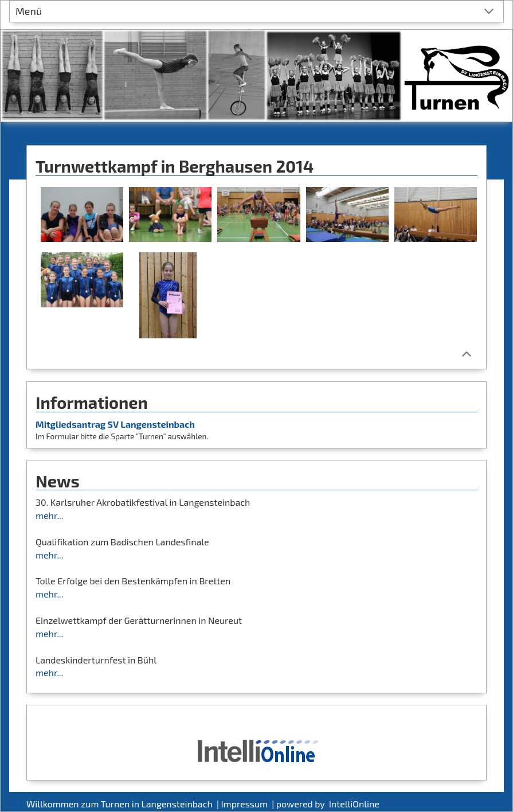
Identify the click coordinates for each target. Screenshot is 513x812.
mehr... (49, 515)
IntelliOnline (354, 804)
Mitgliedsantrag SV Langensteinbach (115, 424)
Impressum (245, 804)
